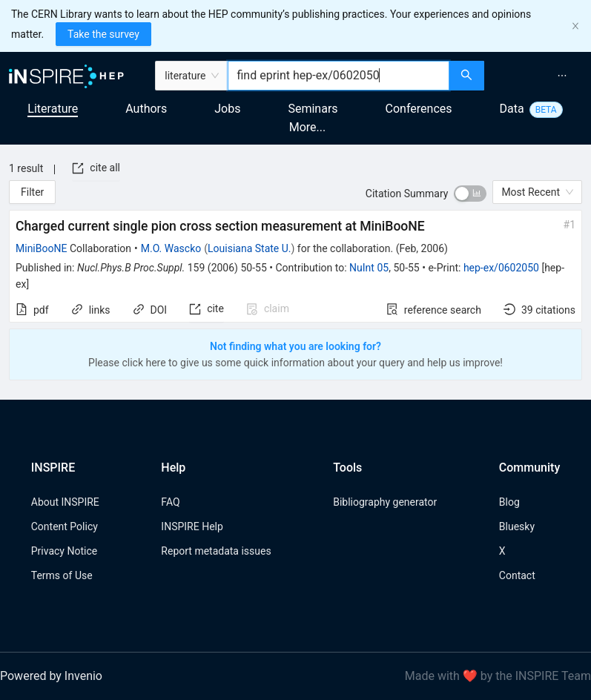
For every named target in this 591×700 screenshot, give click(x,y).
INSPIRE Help (192, 526)
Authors (146, 109)
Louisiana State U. (249, 248)
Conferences (419, 109)
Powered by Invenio (51, 676)
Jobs (227, 109)
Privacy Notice (64, 551)
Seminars (313, 109)
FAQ (170, 502)
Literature (53, 109)
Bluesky (517, 526)
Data (512, 109)
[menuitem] (562, 76)
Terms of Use (62, 575)
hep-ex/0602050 (501, 268)
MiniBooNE (41, 248)
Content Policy (65, 526)
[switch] (470, 194)
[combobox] (338, 76)
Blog (509, 502)
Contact (517, 575)
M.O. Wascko (171, 248)
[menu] (539, 76)
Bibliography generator (385, 502)
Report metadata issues (216, 551)
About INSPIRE (65, 502)
